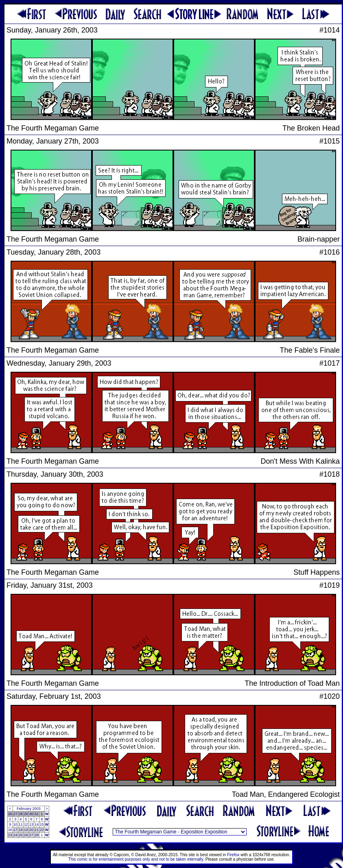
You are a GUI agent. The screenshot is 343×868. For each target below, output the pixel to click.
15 (42, 824)
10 (15, 824)
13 (31, 824)
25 (21, 835)
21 (37, 830)
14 (37, 824)
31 (37, 814)
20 (31, 830)
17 (15, 830)
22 (42, 830)
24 (15, 835)
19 (26, 830)
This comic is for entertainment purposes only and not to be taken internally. (136, 859)
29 (26, 814)
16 (10, 830)
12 (26, 824)
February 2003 (29, 809)
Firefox (233, 855)
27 (15, 814)
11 (21, 824)
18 (21, 830)
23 (10, 835)
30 (31, 814)
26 (10, 814)
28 (21, 814)
